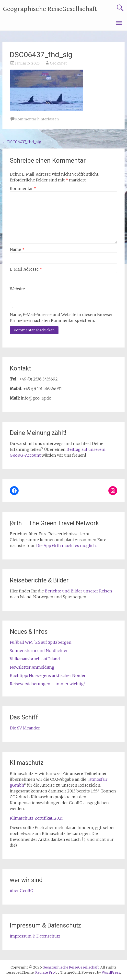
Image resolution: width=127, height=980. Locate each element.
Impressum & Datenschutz (35, 936)
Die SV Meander (25, 728)
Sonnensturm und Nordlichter (39, 651)
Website (17, 289)
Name (17, 249)
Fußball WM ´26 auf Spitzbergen (41, 642)
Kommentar (23, 189)
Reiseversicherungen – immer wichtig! (47, 684)
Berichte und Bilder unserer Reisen (78, 591)
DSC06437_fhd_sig (22, 142)
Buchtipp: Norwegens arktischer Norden (48, 675)
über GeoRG (22, 891)
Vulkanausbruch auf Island (35, 659)
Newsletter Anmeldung (32, 667)
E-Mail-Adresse (26, 269)
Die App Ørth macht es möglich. (66, 546)
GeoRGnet (58, 63)
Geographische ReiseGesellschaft (50, 9)
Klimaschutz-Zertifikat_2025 (37, 818)
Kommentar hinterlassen (37, 119)
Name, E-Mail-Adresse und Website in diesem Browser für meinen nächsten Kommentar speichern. (61, 317)
